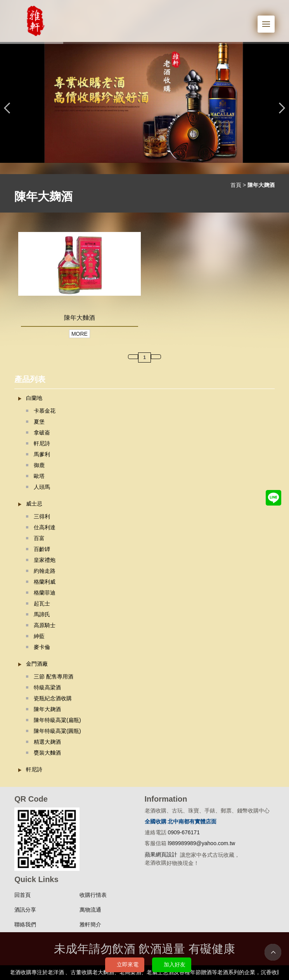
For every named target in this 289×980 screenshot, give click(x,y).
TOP (273, 952)
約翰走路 (45, 571)
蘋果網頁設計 (161, 854)
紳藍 (39, 636)
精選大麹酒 (47, 742)
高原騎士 (45, 625)
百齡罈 (42, 549)
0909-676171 (184, 832)
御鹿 (39, 465)
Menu (268, 20)
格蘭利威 (45, 582)
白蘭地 (34, 398)
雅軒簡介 (90, 924)
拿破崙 (42, 432)
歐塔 (39, 476)
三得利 (42, 516)
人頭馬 (42, 487)
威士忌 (34, 504)
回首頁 (22, 895)
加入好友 (175, 964)
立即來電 (128, 964)
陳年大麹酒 (47, 709)
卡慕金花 (45, 411)
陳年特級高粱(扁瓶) (57, 720)
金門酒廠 (37, 664)
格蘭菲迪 (45, 593)
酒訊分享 (25, 910)
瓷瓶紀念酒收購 (53, 698)
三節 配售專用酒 (54, 677)
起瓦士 (42, 603)
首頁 (236, 185)
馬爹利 (42, 454)
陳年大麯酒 (80, 317)
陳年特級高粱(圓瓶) (57, 731)
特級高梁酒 (47, 687)
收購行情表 (93, 895)
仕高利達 (45, 527)
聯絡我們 (25, 924)
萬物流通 (90, 910)
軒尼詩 (42, 443)
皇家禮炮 (45, 560)
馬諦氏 (42, 614)
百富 (39, 538)
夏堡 (39, 422)
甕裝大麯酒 (47, 753)
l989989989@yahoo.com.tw (201, 843)
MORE (80, 334)
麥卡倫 (42, 647)
